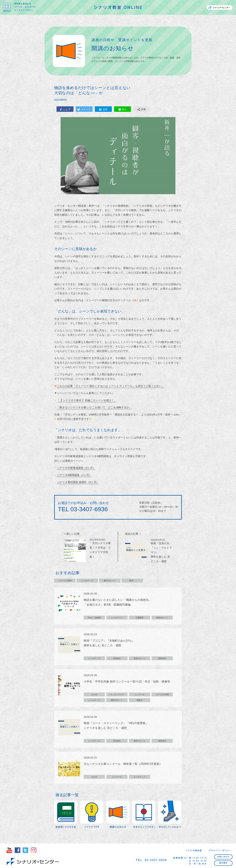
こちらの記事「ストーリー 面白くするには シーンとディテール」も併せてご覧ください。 (111, 386)
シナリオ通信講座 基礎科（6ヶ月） (78, 482)
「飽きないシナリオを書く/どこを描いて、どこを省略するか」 (94, 407)
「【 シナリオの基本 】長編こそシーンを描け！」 (87, 400)
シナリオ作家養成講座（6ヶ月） (76, 468)
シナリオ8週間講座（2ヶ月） (74, 475)
